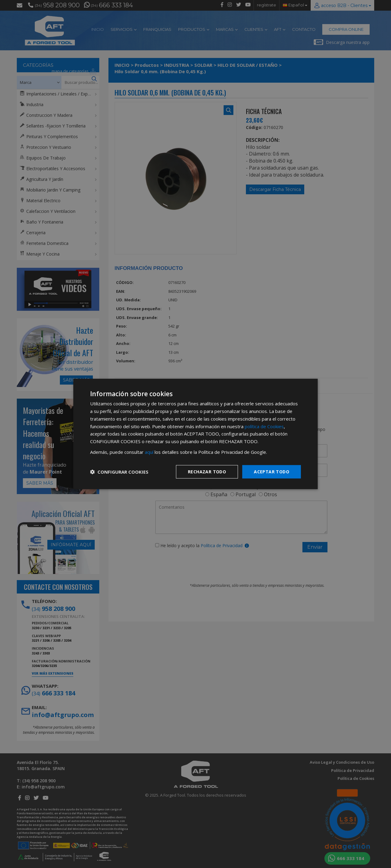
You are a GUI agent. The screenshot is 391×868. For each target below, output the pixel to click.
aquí (149, 452)
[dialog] (195, 434)
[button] (119, 472)
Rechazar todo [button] (207, 471)
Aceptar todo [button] (272, 471)
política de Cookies (264, 426)
